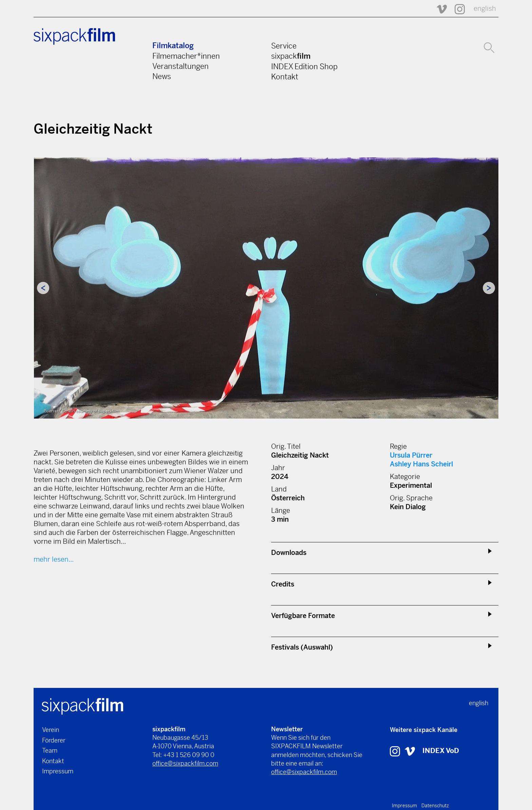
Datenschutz (435, 806)
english (485, 9)
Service (284, 46)
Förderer (54, 740)
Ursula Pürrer (411, 455)
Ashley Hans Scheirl (421, 464)
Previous (43, 288)
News (162, 76)
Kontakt (285, 77)
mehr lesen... (54, 560)
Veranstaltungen (180, 66)
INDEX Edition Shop (304, 66)
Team (50, 750)
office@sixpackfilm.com (185, 763)
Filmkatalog (173, 46)
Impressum (58, 771)
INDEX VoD (441, 751)
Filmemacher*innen (186, 56)
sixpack (291, 56)
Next (489, 288)
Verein (51, 730)
